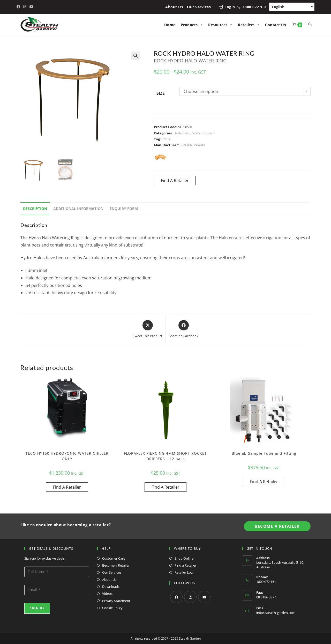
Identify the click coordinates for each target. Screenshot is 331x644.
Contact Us (276, 25)
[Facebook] (176, 597)
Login (230, 7)
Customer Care (114, 558)
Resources (220, 25)
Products (192, 25)
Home (170, 25)
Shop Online (184, 558)
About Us (174, 7)
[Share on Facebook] (184, 329)
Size (161, 93)
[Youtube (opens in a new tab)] (32, 7)
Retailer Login (185, 572)
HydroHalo (182, 133)
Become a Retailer (116, 565)
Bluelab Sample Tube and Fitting (264, 453)
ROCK (166, 139)
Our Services (199, 7)
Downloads (111, 587)
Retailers (249, 25)
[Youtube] (204, 597)
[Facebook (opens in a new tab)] (19, 7)
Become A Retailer (277, 526)
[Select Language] (292, 7)
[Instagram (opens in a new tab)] (25, 7)
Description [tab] (35, 209)
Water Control (203, 133)
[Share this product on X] (148, 329)
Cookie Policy (112, 608)
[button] (136, 56)
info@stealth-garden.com (276, 613)
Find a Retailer (185, 565)
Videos (107, 594)
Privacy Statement (116, 601)
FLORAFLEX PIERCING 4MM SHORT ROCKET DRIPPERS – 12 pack (165, 456)
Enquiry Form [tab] (124, 209)
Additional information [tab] (78, 209)
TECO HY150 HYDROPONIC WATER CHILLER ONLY (67, 456)
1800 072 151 (255, 7)
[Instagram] (190, 597)
